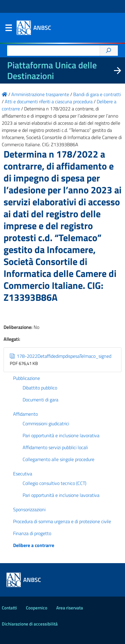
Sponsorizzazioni (29, 509)
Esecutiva (23, 474)
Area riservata (70, 608)
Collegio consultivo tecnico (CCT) (54, 483)
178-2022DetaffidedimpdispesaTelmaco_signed (61, 356)
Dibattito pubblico (40, 388)
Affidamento (25, 414)
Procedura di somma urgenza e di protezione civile (62, 521)
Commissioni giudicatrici (46, 423)
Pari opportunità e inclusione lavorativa (61, 435)
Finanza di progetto (32, 533)
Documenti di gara (40, 400)
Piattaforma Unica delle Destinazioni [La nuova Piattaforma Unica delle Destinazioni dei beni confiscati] (52, 70)
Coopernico (37, 608)
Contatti (9, 608)
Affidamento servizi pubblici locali (55, 447)
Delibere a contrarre (34, 545)
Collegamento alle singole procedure (58, 459)
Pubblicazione (26, 378)
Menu (8, 29)
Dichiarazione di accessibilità (30, 624)
